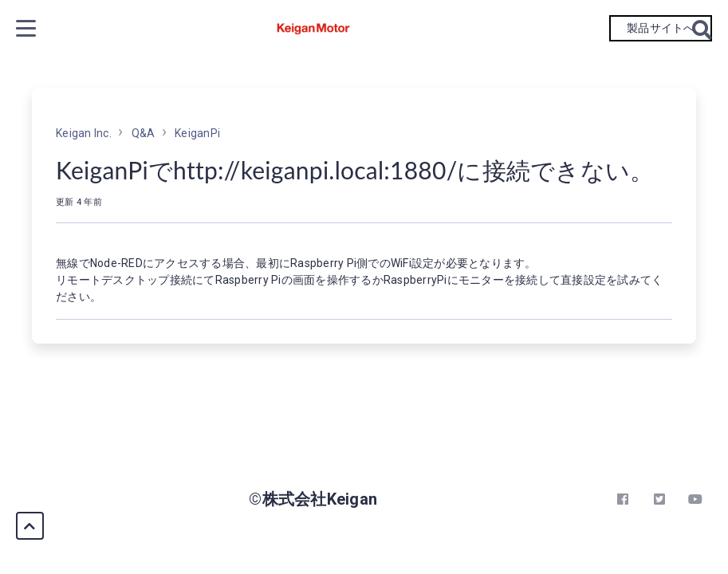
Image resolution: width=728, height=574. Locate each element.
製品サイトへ (661, 28)
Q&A (144, 133)
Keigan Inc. (84, 133)
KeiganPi (197, 133)
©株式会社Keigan (313, 499)
